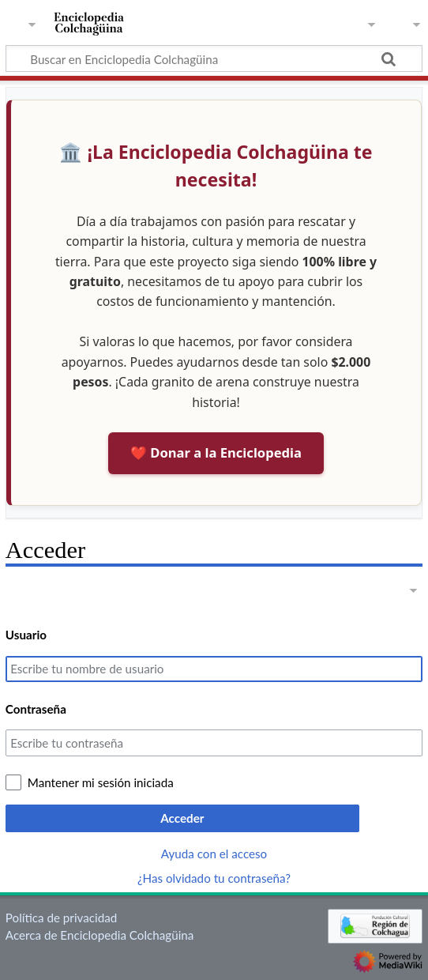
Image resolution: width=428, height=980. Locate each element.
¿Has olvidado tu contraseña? (214, 878)
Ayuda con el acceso (214, 854)
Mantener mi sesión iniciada (101, 782)
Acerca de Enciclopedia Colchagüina (100, 935)
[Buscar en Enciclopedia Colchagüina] (214, 58)
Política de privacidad (61, 918)
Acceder (182, 818)
